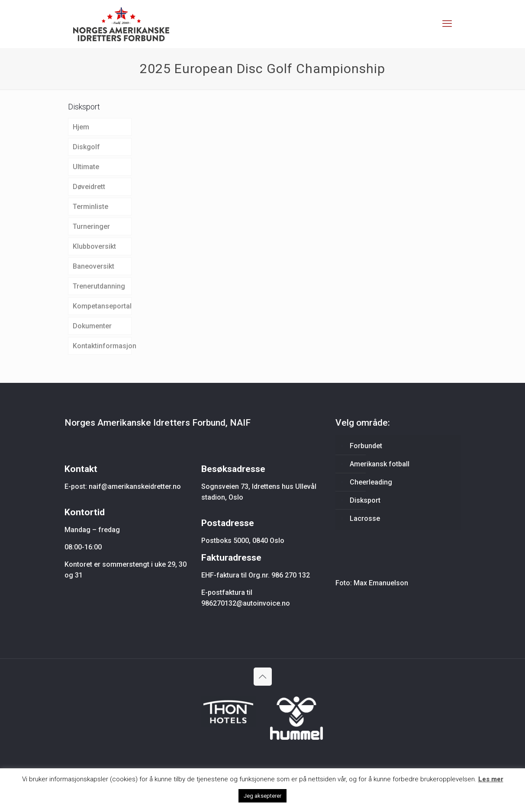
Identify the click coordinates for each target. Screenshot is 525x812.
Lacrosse (365, 518)
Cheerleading (371, 482)
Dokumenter (92, 326)
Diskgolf (86, 147)
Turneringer (91, 226)
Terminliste (90, 207)
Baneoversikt (93, 266)
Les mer (491, 779)
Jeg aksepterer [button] (262, 796)
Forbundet (366, 446)
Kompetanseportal (102, 306)
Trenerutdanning (99, 286)
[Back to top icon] (263, 677)
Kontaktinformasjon (102, 346)
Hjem (81, 127)
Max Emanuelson (381, 583)
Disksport (365, 500)
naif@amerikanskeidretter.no (135, 486)
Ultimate (86, 167)
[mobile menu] (447, 24)
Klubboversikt (94, 246)
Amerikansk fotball (380, 464)
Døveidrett (89, 187)
